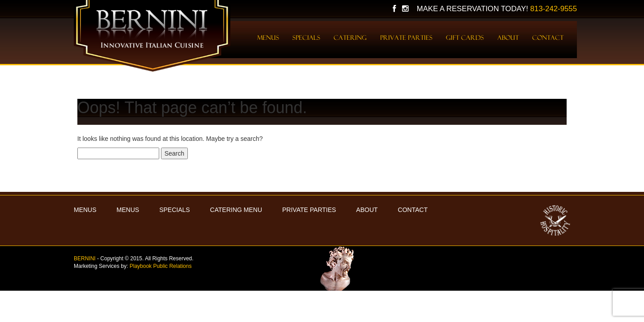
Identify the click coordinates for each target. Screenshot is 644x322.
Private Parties (406, 38)
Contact (548, 38)
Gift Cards (465, 38)
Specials (306, 38)
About (508, 38)
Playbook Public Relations (161, 266)
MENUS (85, 210)
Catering (350, 38)
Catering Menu (236, 210)
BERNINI (85, 258)
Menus (268, 38)
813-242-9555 (553, 9)
